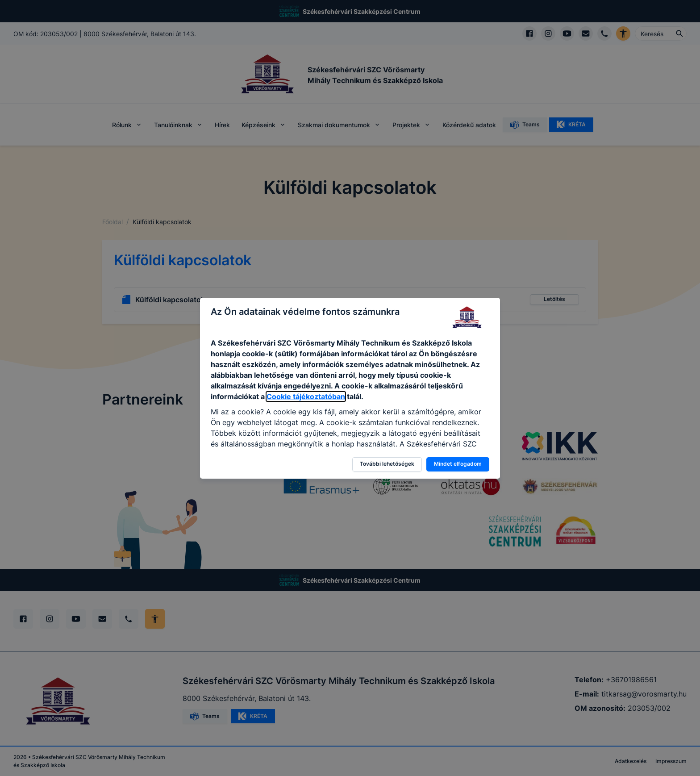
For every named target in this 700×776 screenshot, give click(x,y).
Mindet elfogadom (458, 464)
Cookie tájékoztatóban (306, 396)
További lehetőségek (387, 464)
